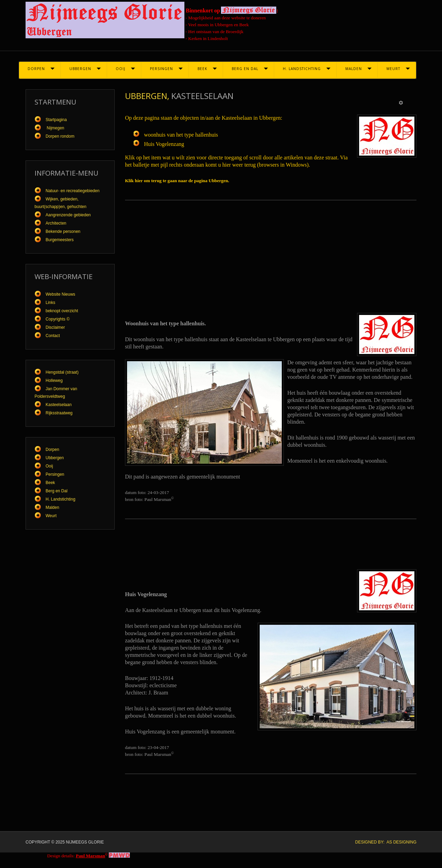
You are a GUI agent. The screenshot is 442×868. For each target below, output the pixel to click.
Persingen (161, 69)
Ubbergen (80, 69)
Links (50, 303)
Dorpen (36, 69)
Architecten (56, 223)
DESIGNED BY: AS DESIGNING (386, 842)
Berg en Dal (245, 69)
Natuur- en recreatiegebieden (73, 191)
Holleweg (54, 381)
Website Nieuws (60, 294)
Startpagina (56, 120)
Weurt (393, 69)
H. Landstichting (302, 69)
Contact (53, 336)
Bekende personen (63, 231)
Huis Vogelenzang (164, 144)
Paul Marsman (91, 856)
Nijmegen (55, 128)
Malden (354, 69)
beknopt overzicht (62, 311)
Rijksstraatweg (59, 413)
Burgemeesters (60, 240)
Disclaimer (55, 327)
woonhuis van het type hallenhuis (181, 135)
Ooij (121, 69)
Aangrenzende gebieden (68, 215)
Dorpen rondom (60, 136)
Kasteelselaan (59, 405)
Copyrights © (58, 319)
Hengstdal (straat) (62, 372)
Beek (202, 69)
